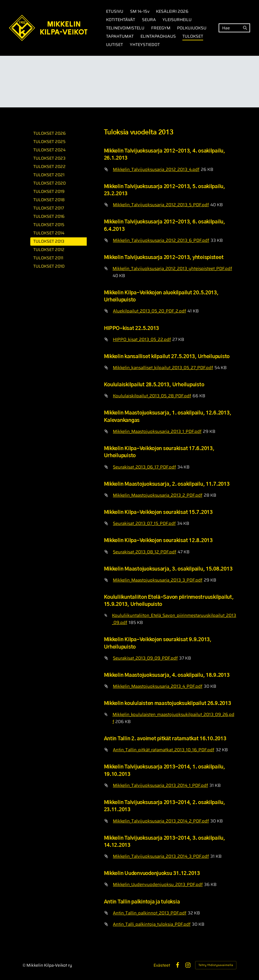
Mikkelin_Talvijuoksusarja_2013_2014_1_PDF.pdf (160, 785)
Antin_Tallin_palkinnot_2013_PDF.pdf (150, 913)
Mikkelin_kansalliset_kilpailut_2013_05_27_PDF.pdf (163, 367)
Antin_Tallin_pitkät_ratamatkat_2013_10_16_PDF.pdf (164, 750)
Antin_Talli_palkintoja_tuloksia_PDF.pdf (152, 924)
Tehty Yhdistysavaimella (216, 965)
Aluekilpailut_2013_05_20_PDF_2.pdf (149, 311)
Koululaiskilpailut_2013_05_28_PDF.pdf (152, 396)
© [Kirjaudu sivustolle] (25, 965)
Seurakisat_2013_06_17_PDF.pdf (144, 467)
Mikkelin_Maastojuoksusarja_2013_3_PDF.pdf (158, 580)
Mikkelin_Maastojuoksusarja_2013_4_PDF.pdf (158, 686)
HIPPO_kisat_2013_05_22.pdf (142, 339)
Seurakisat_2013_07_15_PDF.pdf (144, 523)
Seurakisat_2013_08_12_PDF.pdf (144, 552)
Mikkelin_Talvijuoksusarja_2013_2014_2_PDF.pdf (161, 821)
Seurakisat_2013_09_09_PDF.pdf (145, 658)
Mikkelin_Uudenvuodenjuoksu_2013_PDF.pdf (158, 884)
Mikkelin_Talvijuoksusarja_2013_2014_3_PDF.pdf (161, 856)
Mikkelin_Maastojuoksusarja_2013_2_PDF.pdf (158, 495)
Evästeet (162, 965)
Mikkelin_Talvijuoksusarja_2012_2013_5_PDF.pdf (161, 205)
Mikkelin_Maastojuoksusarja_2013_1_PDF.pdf (157, 431)
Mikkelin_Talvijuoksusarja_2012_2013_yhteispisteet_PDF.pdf (172, 268)
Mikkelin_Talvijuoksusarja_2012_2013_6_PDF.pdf (161, 240)
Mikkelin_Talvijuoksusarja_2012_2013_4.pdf (156, 169)
